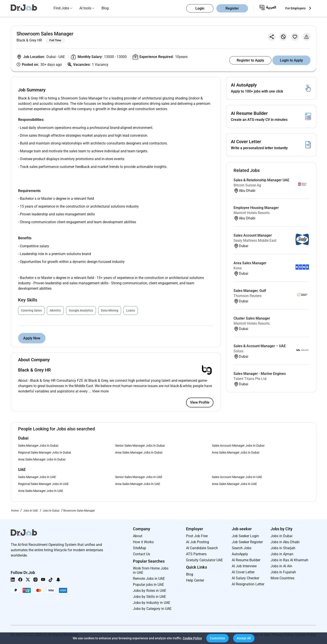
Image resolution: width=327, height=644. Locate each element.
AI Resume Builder (246, 560)
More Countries (283, 578)
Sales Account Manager (253, 235)
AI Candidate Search (202, 548)
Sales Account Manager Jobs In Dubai (238, 446)
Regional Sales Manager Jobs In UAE (43, 484)
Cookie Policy (192, 638)
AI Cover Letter (243, 572)
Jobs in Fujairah (283, 572)
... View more (99, 391)
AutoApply (240, 554)
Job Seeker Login (245, 536)
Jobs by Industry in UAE (152, 603)
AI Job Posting (198, 542)
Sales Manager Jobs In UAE (37, 477)
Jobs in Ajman (282, 554)
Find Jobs (61, 8)
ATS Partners (196, 554)
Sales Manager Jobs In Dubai (38, 446)
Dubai (52, 57)
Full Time (55, 40)
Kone (238, 268)
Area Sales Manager (250, 263)
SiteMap (140, 548)
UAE (62, 57)
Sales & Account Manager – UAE (260, 346)
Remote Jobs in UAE (149, 579)
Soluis (238, 351)
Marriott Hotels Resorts (252, 213)
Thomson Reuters (247, 296)
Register (232, 8)
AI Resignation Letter (248, 584)
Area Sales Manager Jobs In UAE (138, 484)
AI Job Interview (244, 566)
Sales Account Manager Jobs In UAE (237, 477)
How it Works (143, 542)
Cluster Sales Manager (252, 318)
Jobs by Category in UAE (152, 609)
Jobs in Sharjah (283, 548)
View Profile (200, 402)
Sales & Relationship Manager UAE (261, 180)
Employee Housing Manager (256, 208)
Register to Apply (250, 60)
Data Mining (110, 310)
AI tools (85, 8)
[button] (217, 638)
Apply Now (32, 338)
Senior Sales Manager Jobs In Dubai (140, 446)
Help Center (195, 580)
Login (200, 8)
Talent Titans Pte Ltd (250, 379)
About (138, 536)
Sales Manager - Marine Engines (260, 374)
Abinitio (55, 310)
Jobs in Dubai (281, 536)
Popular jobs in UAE (148, 585)
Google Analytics (81, 310)
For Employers (295, 8)
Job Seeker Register (247, 542)
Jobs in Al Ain (281, 566)
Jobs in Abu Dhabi (285, 542)
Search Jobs (242, 548)
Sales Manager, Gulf (250, 291)
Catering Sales (31, 310)
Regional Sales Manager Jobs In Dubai (44, 452)
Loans (131, 310)
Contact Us (142, 554)
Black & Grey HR (29, 40)
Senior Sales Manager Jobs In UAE (139, 477)
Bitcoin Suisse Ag (247, 185)
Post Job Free (197, 536)
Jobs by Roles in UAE (150, 591)
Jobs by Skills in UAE (149, 597)
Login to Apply (291, 60)
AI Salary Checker (245, 578)
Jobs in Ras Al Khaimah (289, 560)
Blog (105, 8)
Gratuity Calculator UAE (204, 560)
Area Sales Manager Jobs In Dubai (139, 452)
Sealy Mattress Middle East (255, 240)
